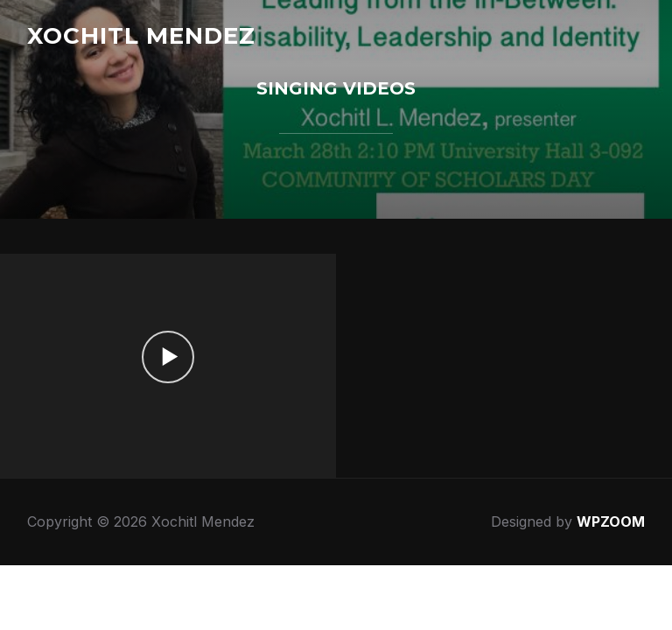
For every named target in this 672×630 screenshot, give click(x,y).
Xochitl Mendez (141, 36)
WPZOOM (611, 521)
